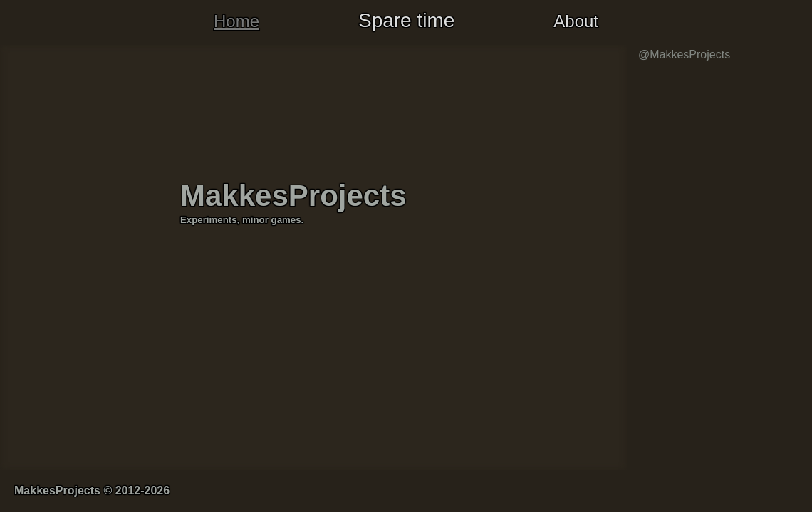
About (576, 21)
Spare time (406, 20)
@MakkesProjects (684, 55)
